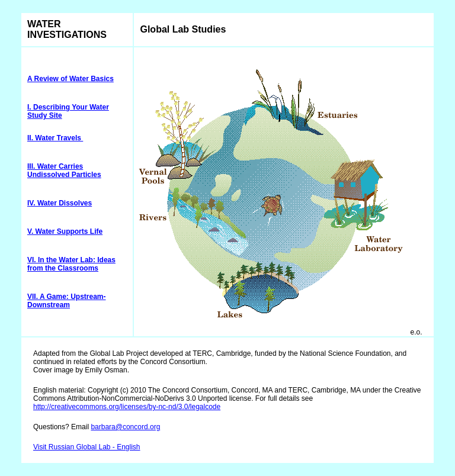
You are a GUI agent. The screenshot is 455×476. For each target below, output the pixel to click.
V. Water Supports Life (65, 231)
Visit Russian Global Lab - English (87, 447)
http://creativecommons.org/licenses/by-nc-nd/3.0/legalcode (127, 407)
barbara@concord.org (125, 427)
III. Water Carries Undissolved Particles (64, 171)
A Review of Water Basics (71, 79)
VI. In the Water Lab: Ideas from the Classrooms (71, 264)
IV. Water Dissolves (60, 203)
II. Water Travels (55, 138)
